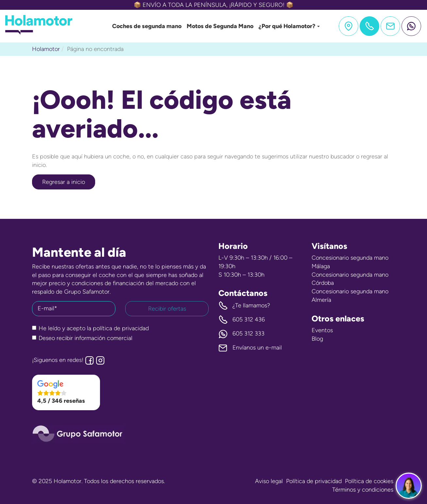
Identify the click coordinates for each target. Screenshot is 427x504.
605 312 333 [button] (241, 334)
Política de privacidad (314, 481)
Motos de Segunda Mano (220, 26)
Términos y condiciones (363, 490)
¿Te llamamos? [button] (244, 306)
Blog (317, 339)
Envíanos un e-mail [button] (250, 348)
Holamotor (46, 49)
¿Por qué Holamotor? (289, 26)
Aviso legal (269, 481)
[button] (66, 393)
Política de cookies (369, 481)
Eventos (322, 330)
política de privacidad (121, 328)
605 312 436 (242, 320)
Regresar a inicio (64, 182)
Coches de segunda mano (147, 26)
